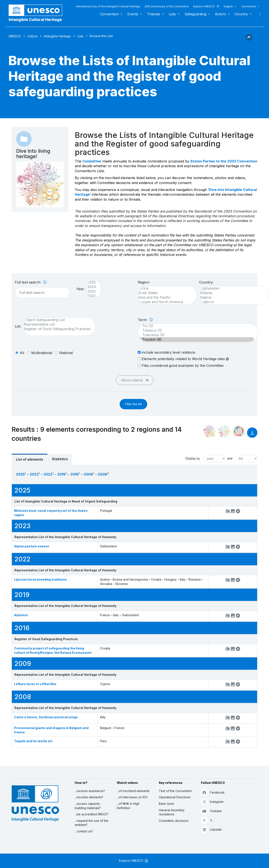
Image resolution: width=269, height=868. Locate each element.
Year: (81, 289)
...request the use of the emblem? (92, 823)
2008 (102, 474)
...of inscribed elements (133, 791)
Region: (144, 282)
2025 (92, 282)
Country (241, 14)
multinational (42, 353)
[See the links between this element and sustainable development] (239, 431)
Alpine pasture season (32, 546)
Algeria (232, 297)
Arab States (165, 293)
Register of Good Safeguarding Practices (57, 329)
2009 (88, 474)
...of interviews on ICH (132, 797)
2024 (92, 287)
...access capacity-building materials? (88, 806)
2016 (75, 474)
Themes (154, 14)
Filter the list (133, 404)
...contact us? (84, 831)
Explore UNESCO (206, 6)
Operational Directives (175, 797)
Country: (206, 282)
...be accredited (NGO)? (92, 814)
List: (18, 326)
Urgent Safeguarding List (57, 320)
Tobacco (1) (196, 330)
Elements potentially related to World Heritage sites (183, 359)
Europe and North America (165, 302)
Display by (193, 458)
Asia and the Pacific (165, 297)
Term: (145, 320)
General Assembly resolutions (172, 812)
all (22, 353)
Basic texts (167, 804)
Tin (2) (196, 326)
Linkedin (211, 829)
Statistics (60, 459)
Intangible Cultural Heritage (35, 20)
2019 (61, 474)
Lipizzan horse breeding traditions (40, 579)
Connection (249, 6)
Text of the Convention (175, 791)
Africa (165, 288)
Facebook (213, 792)
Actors (220, 14)
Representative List (57, 324)
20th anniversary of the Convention (167, 6)
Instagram (212, 802)
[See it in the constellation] (210, 431)
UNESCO (15, 36)
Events (133, 14)
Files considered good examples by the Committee (181, 365)
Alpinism (21, 615)
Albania (232, 293)
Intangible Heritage (57, 36)
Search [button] (258, 14)
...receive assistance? (90, 791)
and (230, 458)
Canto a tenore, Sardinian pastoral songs (46, 717)
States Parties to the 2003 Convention (224, 161)
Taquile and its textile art (33, 741)
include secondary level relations (167, 352)
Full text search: (31, 282)
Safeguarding (195, 14)
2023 (92, 291)
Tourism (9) (196, 339)
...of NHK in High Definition (128, 806)
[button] (249, 39)
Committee (92, 161)
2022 (92, 296)
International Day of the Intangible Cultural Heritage (108, 6)
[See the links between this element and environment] (224, 431)
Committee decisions (174, 821)
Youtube (211, 811)
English (228, 6)
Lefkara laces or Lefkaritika (35, 684)
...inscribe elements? (89, 797)
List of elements (30, 459)
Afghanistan (232, 288)
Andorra (232, 302)
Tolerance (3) (196, 335)
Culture (32, 36)
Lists (172, 14)
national (66, 353)
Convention (109, 14)
